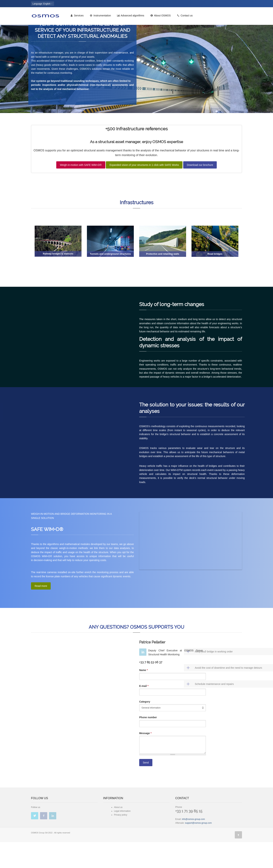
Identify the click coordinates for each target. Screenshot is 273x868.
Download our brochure (200, 191)
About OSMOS (161, 17)
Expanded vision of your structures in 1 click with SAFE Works (144, 191)
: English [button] (43, 4)
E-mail (144, 712)
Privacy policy (121, 841)
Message (145, 759)
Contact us (185, 17)
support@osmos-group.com (198, 849)
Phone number (148, 743)
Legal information (122, 837)
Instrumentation (100, 17)
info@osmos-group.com (193, 845)
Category (145, 728)
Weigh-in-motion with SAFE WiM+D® (81, 191)
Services (77, 17)
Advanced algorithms (131, 17)
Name (143, 696)
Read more (41, 612)
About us (118, 833)
